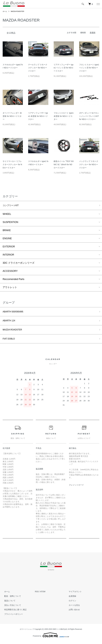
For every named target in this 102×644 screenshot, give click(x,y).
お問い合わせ (73, 612)
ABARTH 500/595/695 (14, 313)
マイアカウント (74, 594)
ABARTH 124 (10, 322)
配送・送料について (11, 599)
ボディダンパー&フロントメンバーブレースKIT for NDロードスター (89, 116)
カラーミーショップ (27, 632)
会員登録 (71, 599)
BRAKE (7, 231)
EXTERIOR (9, 247)
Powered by (51, 638)
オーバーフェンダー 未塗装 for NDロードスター (12, 116)
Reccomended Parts (13, 280)
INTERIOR (8, 255)
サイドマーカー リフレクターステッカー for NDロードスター (12, 164)
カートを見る (73, 608)
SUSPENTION (10, 223)
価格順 (83, 33)
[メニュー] (98, 4)
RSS (37, 594)
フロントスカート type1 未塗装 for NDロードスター (64, 116)
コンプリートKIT (12, 206)
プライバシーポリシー (12, 617)
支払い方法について (11, 608)
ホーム (5, 11)
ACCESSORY (10, 272)
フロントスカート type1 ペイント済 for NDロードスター (89, 68)
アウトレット (10, 288)
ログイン (71, 603)
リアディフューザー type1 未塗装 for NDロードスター (38, 116)
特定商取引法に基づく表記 (14, 612)
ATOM (43, 594)
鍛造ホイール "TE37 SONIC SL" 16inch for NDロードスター (64, 164)
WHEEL (7, 215)
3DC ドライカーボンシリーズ (19, 263)
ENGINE (7, 239)
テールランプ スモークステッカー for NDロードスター (38, 68)
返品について (8, 603)
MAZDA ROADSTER (19, 11)
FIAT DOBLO (10, 341)
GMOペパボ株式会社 (60, 632)
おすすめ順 (72, 33)
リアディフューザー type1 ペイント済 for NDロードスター (64, 68)
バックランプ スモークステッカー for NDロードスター (89, 164)
